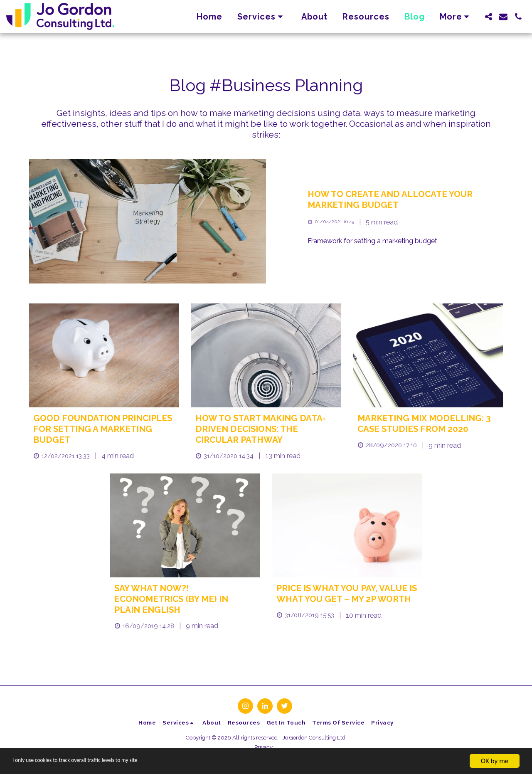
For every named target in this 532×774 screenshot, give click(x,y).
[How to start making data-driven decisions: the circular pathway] (266, 429)
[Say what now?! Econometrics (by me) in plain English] (185, 599)
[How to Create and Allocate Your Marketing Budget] (405, 200)
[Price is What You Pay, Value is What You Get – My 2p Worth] (347, 594)
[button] (262, 17)
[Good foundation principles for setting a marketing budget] (104, 429)
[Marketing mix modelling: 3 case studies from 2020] (428, 424)
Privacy (264, 747)
